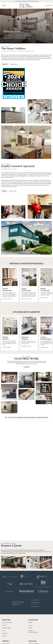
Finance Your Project (7, 623)
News (4, 631)
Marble (30, 628)
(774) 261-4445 (49, 6)
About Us (5, 64)
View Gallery (26, 367)
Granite (30, 623)
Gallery (4, 191)
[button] (51, 26)
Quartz (30, 625)
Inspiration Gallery (7, 628)
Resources (5, 633)
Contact (4, 636)
